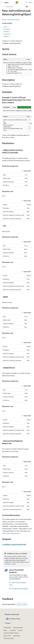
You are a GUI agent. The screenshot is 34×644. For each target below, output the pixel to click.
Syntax (6, 27)
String (26, 246)
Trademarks (16, 636)
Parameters (8, 34)
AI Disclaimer (7, 628)
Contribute (13, 630)
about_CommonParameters (11, 533)
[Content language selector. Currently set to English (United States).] (12, 614)
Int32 (26, 175)
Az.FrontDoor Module (13, 20)
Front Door (9, 7)
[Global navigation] (2, 2)
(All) (4, 196)
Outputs (7, 36)
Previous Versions (18, 628)
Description (7, 29)
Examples (7, 32)
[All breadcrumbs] (4, 7)
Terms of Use (7, 636)
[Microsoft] (17, 2)
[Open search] (26, 2)
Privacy (20, 630)
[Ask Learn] (27, 7)
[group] (17, 68)
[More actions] (30, 7)
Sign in (31, 2)
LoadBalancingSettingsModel (14, 544)
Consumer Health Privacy (11, 633)
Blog (5, 630)
